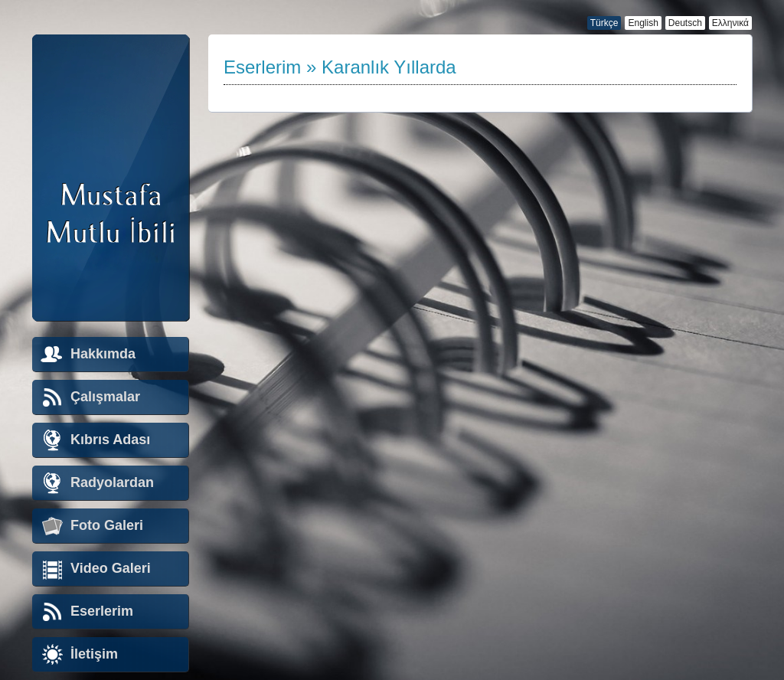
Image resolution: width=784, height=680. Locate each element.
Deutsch (685, 23)
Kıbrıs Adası (110, 440)
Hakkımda (103, 354)
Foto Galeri (107, 525)
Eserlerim (102, 611)
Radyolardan (112, 482)
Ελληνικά (730, 23)
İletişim (94, 654)
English (643, 23)
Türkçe (604, 23)
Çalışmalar (105, 397)
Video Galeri (111, 568)
